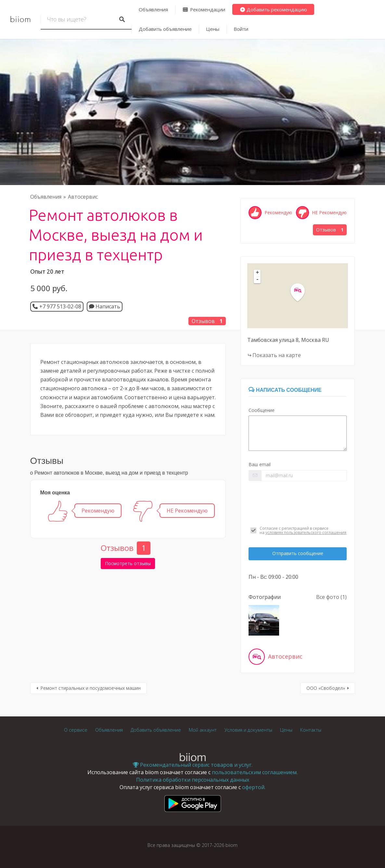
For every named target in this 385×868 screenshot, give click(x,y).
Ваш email (260, 464)
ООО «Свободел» (326, 688)
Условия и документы (248, 730)
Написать (105, 306)
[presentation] (298, 503)
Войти (241, 29)
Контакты (311, 730)
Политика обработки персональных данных (193, 780)
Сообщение (262, 410)
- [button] (258, 280)
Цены (213, 29)
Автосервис (83, 197)
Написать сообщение (285, 390)
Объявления (153, 9)
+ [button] (258, 273)
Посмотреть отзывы (128, 563)
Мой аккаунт (203, 730)
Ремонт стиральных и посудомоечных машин (90, 688)
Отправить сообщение (298, 553)
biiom (20, 19)
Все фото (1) (331, 597)
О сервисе (76, 730)
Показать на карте (277, 355)
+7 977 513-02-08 (60, 306)
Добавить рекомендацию (273, 9)
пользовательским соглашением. (255, 772)
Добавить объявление (165, 29)
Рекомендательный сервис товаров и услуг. (193, 765)
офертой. (254, 787)
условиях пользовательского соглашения (306, 533)
